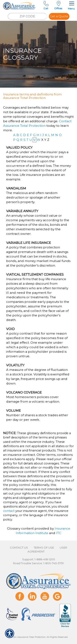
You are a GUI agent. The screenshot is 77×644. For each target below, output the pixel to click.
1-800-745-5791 (54, 563)
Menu (71, 5)
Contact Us (19, 548)
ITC (59, 533)
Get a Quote (59, 16)
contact (9, 511)
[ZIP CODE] (27, 16)
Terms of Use (44, 548)
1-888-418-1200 (45, 559)
